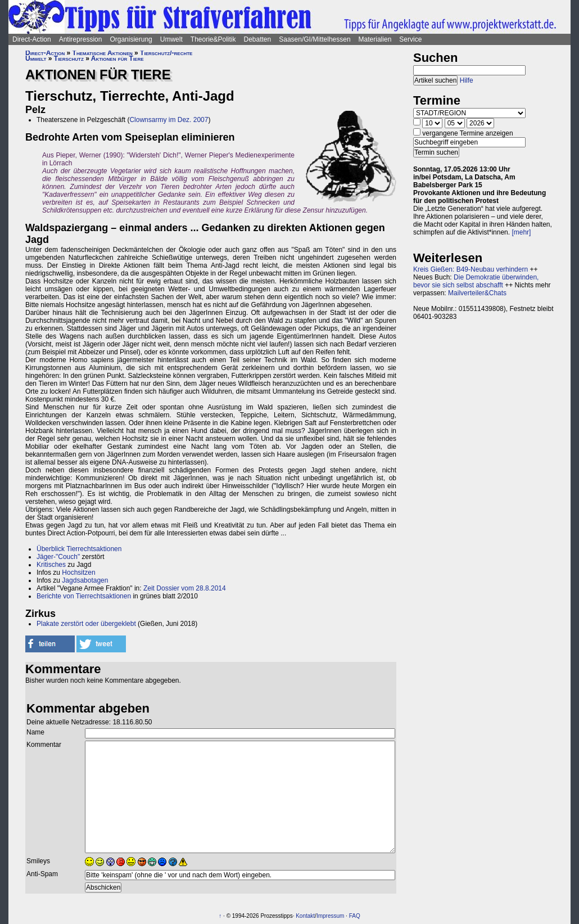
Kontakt (305, 916)
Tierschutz (69, 58)
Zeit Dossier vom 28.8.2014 (185, 588)
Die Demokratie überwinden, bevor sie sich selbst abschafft (476, 281)
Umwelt (171, 39)
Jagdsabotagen (85, 580)
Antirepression (81, 39)
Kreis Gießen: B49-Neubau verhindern (471, 269)
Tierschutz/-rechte (166, 53)
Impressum (330, 916)
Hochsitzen (78, 573)
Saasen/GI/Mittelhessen (315, 39)
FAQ (355, 916)
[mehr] (521, 232)
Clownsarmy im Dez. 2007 (169, 120)
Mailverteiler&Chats (477, 293)
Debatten (258, 39)
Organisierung (131, 39)
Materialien (375, 39)
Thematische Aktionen (103, 53)
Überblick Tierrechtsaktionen (79, 549)
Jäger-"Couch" (58, 557)
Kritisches (51, 565)
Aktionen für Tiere (117, 58)
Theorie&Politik (213, 39)
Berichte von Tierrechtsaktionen (84, 596)
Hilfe (467, 80)
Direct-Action (32, 39)
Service (410, 39)
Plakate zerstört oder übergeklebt (86, 624)
